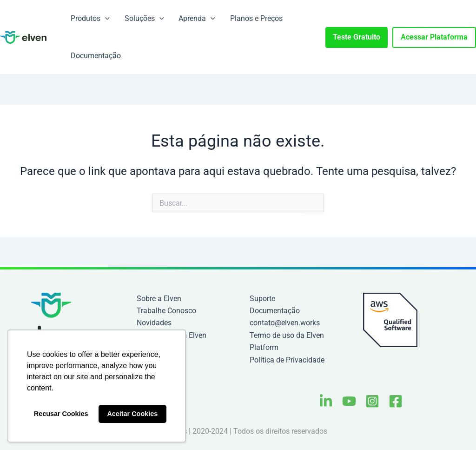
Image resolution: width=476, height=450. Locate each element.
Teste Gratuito (357, 37)
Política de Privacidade (287, 360)
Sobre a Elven (159, 299)
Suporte (262, 299)
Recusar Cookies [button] (61, 414)
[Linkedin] (326, 401)
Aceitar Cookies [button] (132, 414)
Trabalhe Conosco (166, 311)
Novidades (154, 323)
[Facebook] (396, 401)
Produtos (90, 19)
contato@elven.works (285, 323)
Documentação (96, 56)
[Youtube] (349, 401)
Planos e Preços (256, 18)
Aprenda (197, 19)
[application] (105, 19)
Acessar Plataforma (434, 37)
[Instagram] (372, 401)
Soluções (144, 19)
